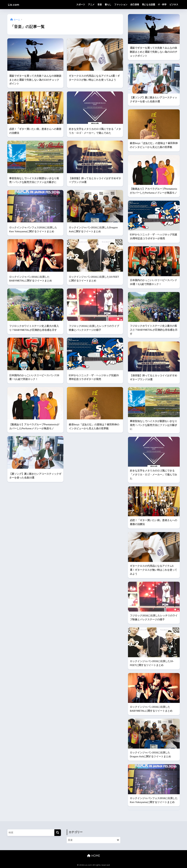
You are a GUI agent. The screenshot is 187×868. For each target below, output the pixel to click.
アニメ (91, 4)
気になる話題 (149, 4)
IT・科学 (162, 4)
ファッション (121, 4)
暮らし (108, 4)
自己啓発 (135, 4)
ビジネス (174, 4)
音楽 (100, 4)
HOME (94, 856)
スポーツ (81, 4)
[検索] (58, 833)
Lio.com (15, 4)
